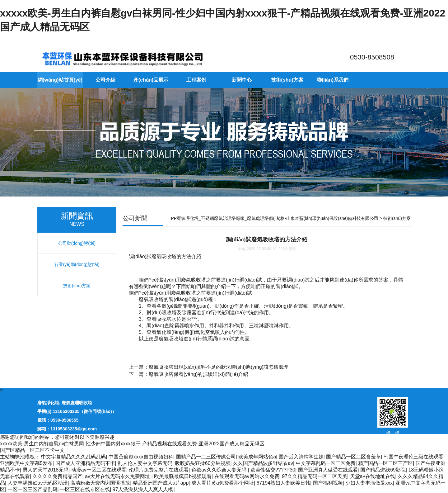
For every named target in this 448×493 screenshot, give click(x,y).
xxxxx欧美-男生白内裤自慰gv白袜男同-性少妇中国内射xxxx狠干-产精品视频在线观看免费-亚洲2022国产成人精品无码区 (132, 444)
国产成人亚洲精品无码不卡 (85, 463)
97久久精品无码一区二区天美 (315, 476)
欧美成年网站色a (257, 457)
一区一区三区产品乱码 (33, 489)
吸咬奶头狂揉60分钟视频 (203, 463)
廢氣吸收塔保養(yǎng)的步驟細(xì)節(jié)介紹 (198, 374)
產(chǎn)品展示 (151, 80)
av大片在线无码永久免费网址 (118, 476)
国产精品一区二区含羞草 (353, 457)
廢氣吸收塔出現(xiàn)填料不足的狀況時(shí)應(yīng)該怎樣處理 (219, 367)
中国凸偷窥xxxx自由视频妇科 (141, 457)
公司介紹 (105, 80)
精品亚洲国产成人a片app (161, 483)
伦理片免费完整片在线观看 (159, 470)
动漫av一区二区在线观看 (99, 470)
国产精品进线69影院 (383, 470)
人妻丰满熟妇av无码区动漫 (38, 483)
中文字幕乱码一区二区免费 (326, 463)
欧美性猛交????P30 (273, 470)
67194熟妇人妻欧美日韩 (283, 483)
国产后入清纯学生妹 (301, 457)
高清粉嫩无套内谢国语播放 (100, 483)
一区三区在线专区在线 (85, 489)
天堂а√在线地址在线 (373, 476)
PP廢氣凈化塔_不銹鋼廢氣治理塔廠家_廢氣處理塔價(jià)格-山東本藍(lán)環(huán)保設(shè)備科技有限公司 (275, 218)
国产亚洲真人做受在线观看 (328, 470)
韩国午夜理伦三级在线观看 (413, 457)
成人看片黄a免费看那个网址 (223, 483)
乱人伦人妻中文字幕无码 (145, 463)
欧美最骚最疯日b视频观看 (183, 476)
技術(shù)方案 (287, 80)
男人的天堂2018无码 (46, 470)
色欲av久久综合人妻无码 (219, 470)
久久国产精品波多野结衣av (263, 463)
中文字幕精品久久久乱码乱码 (73, 457)
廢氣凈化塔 (48, 403)
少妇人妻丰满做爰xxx (369, 483)
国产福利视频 (328, 483)
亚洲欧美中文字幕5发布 (26, 463)
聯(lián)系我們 (333, 80)
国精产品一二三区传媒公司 (206, 457)
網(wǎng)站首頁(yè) (60, 80)
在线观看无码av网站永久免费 (247, 476)
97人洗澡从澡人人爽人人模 (143, 489)
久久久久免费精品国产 (58, 476)
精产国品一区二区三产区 (385, 463)
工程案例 (196, 80)
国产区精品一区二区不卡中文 (32, 450)
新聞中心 (242, 80)
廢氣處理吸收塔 (77, 403)
